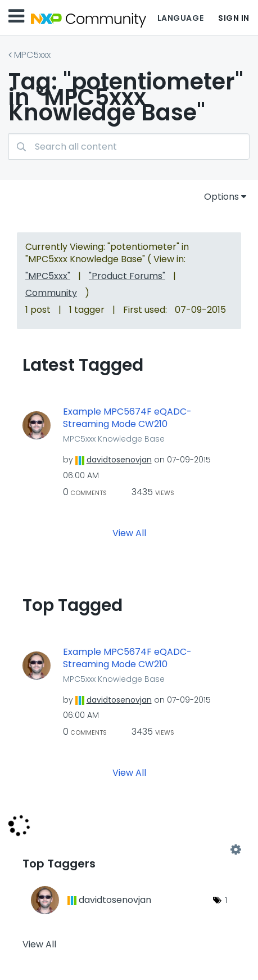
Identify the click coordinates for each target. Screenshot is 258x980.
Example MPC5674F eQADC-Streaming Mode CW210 (127, 418)
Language (180, 18)
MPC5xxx (32, 55)
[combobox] (129, 147)
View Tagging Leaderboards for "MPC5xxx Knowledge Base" (129, 850)
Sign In (234, 18)
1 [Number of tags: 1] (226, 900)
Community (51, 293)
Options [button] (221, 197)
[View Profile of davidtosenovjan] (119, 460)
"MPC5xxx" (48, 276)
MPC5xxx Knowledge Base (114, 439)
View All (129, 532)
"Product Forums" (127, 276)
